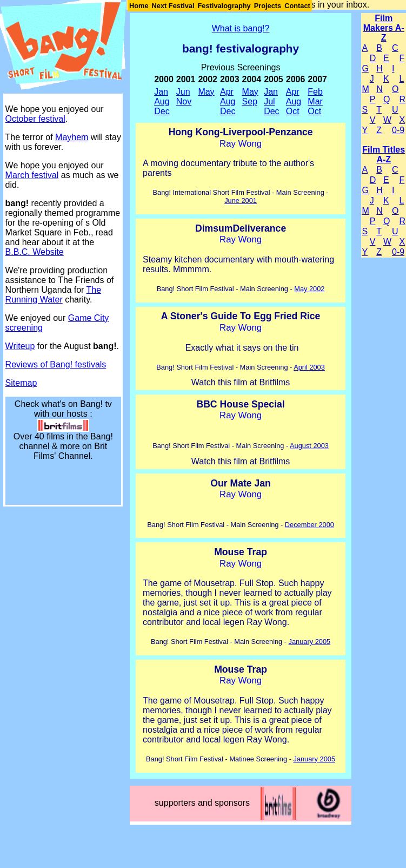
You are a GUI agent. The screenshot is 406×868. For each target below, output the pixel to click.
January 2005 (310, 642)
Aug (162, 101)
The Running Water (54, 295)
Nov (184, 101)
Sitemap (21, 383)
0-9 (398, 130)
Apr (227, 92)
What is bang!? (241, 28)
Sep (250, 101)
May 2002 (309, 289)
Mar (315, 101)
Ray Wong (241, 144)
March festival (32, 175)
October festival (35, 119)
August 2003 (309, 446)
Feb (315, 92)
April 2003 (309, 367)
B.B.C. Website (35, 252)
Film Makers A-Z (384, 28)
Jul (269, 101)
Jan (161, 92)
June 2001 (241, 200)
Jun (183, 92)
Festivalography (224, 6)
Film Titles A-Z (384, 154)
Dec (162, 111)
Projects (268, 6)
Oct (293, 111)
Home (139, 6)
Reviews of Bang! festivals (56, 364)
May (206, 92)
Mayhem (72, 137)
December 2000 (310, 525)
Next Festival (173, 6)
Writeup (20, 346)
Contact (297, 6)
